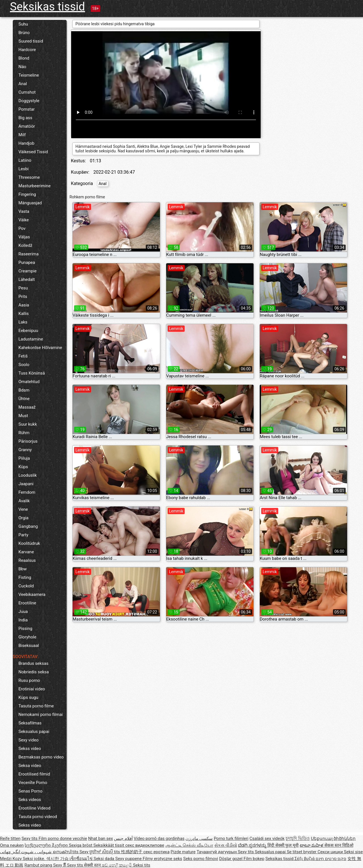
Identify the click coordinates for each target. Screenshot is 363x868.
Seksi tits (142, 865)
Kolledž (25, 245)
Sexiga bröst (81, 845)
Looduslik (28, 475)
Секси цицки (331, 852)
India (23, 620)
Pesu (23, 288)
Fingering (27, 194)
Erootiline (27, 603)
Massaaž (27, 407)
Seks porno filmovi (201, 859)
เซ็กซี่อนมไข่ (82, 859)
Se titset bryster (302, 852)
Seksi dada (105, 859)
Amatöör (27, 126)
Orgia (24, 518)
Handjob (26, 143)
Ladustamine (31, 339)
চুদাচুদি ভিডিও (298, 838)
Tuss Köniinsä (32, 373)
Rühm (24, 433)
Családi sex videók (267, 838)
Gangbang (28, 526)
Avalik (24, 501)
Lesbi (24, 169)
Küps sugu (28, 697)
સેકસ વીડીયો (226, 845)
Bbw (23, 569)
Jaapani (26, 484)
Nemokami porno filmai (41, 714)
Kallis (24, 314)
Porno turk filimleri (231, 838)
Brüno (24, 33)
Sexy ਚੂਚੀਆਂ (91, 852)
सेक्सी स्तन (93, 865)
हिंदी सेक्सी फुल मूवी (283, 845)
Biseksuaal (29, 646)
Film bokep (254, 859)
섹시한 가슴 (58, 859)
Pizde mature (183, 852)
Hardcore (27, 50)
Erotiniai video (32, 689)
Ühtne (24, 399)
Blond (24, 58)
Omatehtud (29, 382)
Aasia (24, 305)
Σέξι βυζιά (305, 859)
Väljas (24, 237)
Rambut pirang (39, 865)
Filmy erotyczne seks (162, 859)
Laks (23, 322)
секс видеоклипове (145, 845)
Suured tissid (31, 41)
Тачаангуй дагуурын (217, 852)
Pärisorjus (28, 441)
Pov (22, 228)
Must (23, 416)
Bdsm (24, 390)
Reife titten (10, 838)
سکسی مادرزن (199, 838)
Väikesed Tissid (33, 152)
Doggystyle (29, 101)
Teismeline (29, 75)
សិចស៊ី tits (112, 852)
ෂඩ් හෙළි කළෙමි (117, 865)
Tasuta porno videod (38, 817)
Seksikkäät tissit (109, 845)
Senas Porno (30, 791)
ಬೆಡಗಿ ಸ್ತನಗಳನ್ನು (253, 845)
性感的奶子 (132, 852)
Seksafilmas (30, 723)
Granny (25, 450)
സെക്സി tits (66, 852)
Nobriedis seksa (34, 672)
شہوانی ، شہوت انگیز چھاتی (26, 852)
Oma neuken (12, 845)
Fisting (25, 577)
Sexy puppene (129, 859)
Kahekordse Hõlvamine (40, 348)
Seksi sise (353, 852)
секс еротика (157, 852)
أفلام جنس (123, 838)
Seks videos (30, 800)
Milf (22, 135)
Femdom (27, 492)
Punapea (27, 262)
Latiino (25, 160)
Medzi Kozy (11, 859)
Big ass (25, 118)
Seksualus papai (34, 732)
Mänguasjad (30, 203)
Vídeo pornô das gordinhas (159, 838)
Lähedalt (27, 279)
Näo (22, 67)
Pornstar (27, 109)
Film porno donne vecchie (63, 838)
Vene (23, 509)
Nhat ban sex (101, 838)
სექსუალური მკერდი (47, 845)
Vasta (24, 211)
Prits (23, 297)
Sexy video (29, 740)
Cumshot (27, 92)
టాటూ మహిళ (312, 845)
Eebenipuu (28, 331)
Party (23, 535)
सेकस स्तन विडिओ (339, 845)
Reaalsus (27, 560)
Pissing (25, 629)
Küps (23, 467)
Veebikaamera (32, 594)
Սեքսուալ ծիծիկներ (333, 838)
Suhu (23, 24)
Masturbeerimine (34, 186)
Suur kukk (28, 424)
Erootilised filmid (34, 774)
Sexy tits (30, 838)
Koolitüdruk (29, 543)
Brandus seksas (33, 663)
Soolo (24, 365)
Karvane (26, 552)
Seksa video (30, 766)
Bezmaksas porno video (41, 757)
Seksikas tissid (48, 7)
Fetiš (23, 356)
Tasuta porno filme (36, 706)
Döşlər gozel (231, 859)
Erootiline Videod (34, 808)
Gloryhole (27, 637)
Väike (24, 220)
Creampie (28, 271)
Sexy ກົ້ (60, 865)
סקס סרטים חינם (331, 859)
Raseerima (29, 254)
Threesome (29, 177)
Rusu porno (29, 680)
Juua (23, 611)
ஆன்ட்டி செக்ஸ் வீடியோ (189, 845)
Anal (23, 84)
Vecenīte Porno (33, 783)
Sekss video (30, 749)
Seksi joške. (34, 859)
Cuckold (26, 586)
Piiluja (24, 458)
